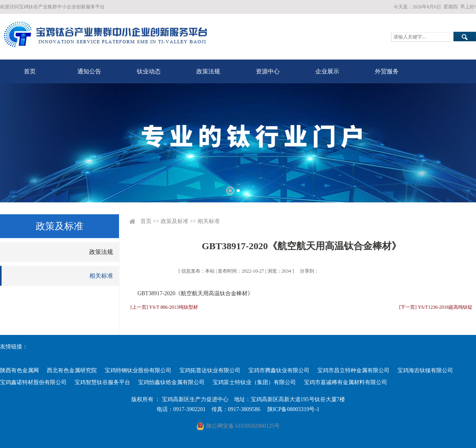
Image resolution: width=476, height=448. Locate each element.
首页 (30, 71)
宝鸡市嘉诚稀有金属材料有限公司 (345, 382)
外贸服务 (387, 71)
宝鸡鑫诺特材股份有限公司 (33, 382)
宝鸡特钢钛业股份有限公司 (138, 370)
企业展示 (327, 71)
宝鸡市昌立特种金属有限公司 (353, 370)
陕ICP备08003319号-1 (293, 409)
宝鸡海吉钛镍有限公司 (425, 370)
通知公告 (89, 71)
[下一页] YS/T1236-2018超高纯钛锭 (436, 307)
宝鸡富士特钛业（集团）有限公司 (254, 382)
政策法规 (208, 71)
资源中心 (268, 71)
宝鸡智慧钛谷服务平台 (102, 382)
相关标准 (101, 276)
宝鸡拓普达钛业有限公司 (210, 370)
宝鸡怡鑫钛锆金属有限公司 (171, 382)
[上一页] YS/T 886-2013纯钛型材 (164, 307)
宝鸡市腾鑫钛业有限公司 (279, 370)
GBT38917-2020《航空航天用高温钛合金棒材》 (195, 293)
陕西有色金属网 (19, 370)
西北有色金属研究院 (72, 370)
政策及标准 (175, 221)
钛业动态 (149, 71)
